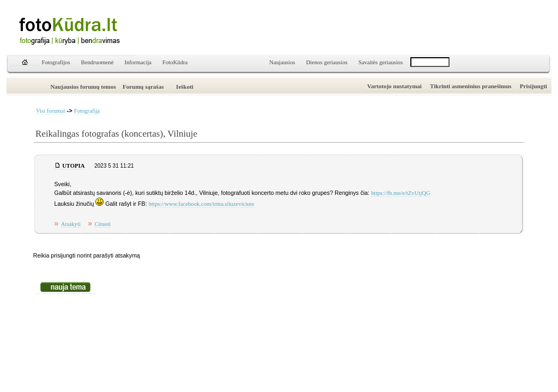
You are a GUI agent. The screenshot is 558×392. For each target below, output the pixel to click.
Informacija (138, 62)
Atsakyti (71, 224)
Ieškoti (185, 87)
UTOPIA (73, 166)
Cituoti (102, 224)
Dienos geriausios (327, 62)
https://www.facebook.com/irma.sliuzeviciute (202, 204)
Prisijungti (533, 86)
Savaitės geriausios (381, 62)
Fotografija (87, 111)
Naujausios (282, 62)
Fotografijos (56, 62)
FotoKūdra (175, 62)
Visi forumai (51, 111)
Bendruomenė (98, 62)
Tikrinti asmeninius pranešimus (471, 86)
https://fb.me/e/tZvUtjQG (401, 193)
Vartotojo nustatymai (395, 86)
